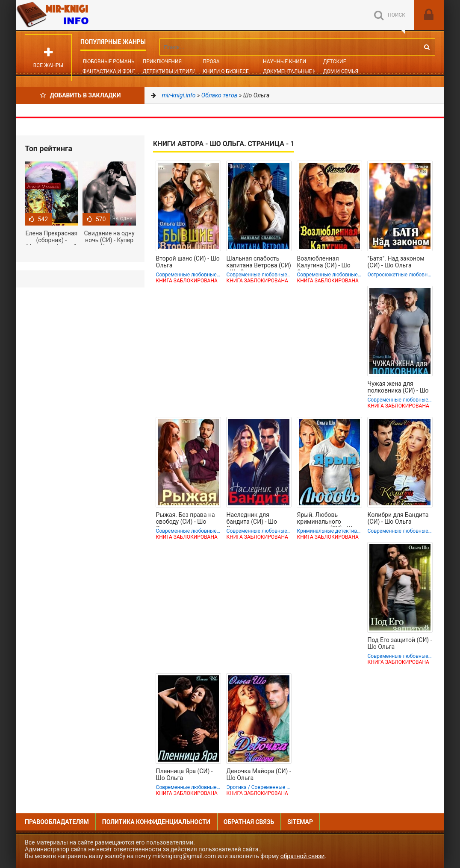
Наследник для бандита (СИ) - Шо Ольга (252, 519)
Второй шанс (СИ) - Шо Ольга (188, 262)
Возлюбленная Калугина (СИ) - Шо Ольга (324, 263)
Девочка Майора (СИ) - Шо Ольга (259, 774)
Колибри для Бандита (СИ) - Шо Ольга (398, 518)
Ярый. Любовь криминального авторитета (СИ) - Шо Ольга (327, 519)
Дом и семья (341, 71)
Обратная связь (249, 822)
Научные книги (285, 62)
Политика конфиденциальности (156, 822)
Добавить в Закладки (81, 95)
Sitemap (300, 822)
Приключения (162, 62)
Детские (335, 62)
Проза (211, 62)
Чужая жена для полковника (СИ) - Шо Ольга (398, 388)
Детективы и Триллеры (175, 71)
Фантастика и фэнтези (114, 71)
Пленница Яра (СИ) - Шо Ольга (184, 774)
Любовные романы (109, 62)
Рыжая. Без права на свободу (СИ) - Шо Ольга (186, 519)
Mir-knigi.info (80, 15)
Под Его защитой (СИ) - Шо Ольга (400, 643)
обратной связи (303, 856)
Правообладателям (57, 822)
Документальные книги (297, 71)
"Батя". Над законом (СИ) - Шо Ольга (396, 262)
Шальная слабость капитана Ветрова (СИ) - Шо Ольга (259, 263)
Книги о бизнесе (226, 71)
